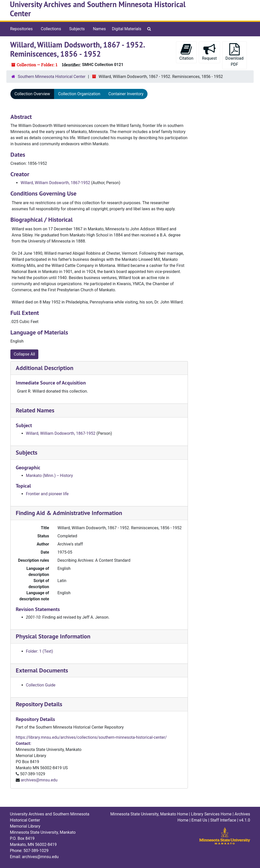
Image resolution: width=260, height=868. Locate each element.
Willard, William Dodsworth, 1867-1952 (55, 183)
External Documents (42, 670)
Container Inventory (126, 94)
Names (99, 29)
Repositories (21, 29)
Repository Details (39, 704)
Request (209, 52)
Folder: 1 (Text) (39, 651)
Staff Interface (223, 820)
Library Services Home (211, 814)
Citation (186, 52)
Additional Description (45, 368)
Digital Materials (127, 29)
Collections (51, 29)
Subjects (77, 29)
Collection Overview (32, 94)
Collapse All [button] (24, 354)
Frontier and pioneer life (47, 494)
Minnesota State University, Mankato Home (149, 814)
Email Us (199, 820)
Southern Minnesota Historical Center (52, 77)
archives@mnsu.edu (39, 780)
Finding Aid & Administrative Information (69, 513)
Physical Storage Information (53, 636)
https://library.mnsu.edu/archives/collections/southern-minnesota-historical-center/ (91, 737)
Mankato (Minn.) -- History (49, 476)
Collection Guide (41, 685)
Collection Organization (79, 94)
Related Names (35, 410)
